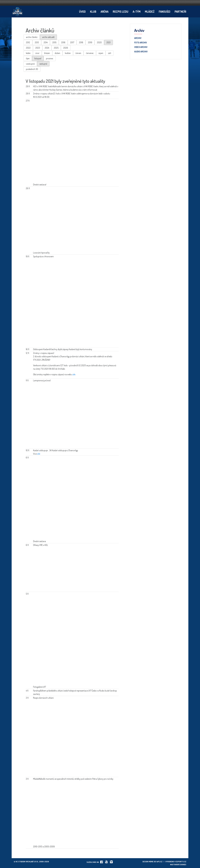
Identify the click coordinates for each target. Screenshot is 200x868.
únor (37, 53)
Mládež (150, 12)
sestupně (43, 64)
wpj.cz (159, 862)
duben (57, 53)
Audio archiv (141, 52)
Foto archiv (141, 43)
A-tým (137, 12)
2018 (81, 42)
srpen (101, 53)
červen (78, 53)
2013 (37, 42)
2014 (46, 42)
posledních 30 (32, 69)
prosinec (50, 58)
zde (74, 374)
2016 (63, 42)
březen (47, 53)
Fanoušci (165, 12)
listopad (38, 58)
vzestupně (30, 64)
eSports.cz (181, 862)
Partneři (180, 12)
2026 (66, 48)
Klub (93, 12)
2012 (28, 42)
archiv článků (32, 37)
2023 (38, 48)
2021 (108, 42)
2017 (72, 42)
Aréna (104, 12)
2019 (90, 42)
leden (28, 53)
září (110, 53)
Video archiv (141, 47)
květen (68, 53)
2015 (54, 42)
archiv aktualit (48, 37)
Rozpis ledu (121, 12)
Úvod (82, 12)
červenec (90, 53)
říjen (28, 58)
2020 (99, 42)
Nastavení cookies (178, 864)
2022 (28, 48)
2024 (47, 48)
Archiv (138, 38)
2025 (56, 48)
